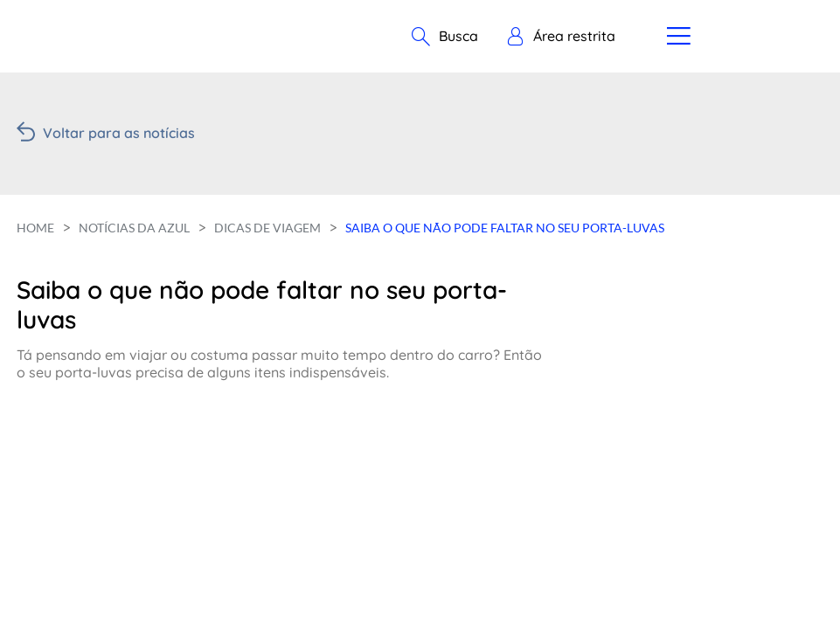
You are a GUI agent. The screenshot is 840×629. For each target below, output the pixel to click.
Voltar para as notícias (119, 133)
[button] (561, 37)
